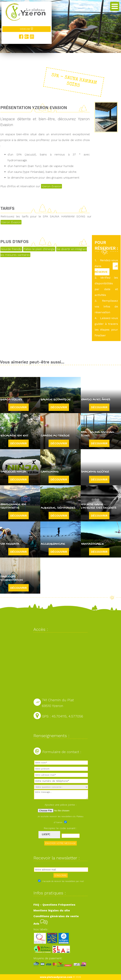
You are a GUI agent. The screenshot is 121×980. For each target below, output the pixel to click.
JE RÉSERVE (106, 269)
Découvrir (19, 407)
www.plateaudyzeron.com (56, 977)
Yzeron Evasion (51, 186)
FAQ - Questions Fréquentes (54, 905)
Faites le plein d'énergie (39, 249)
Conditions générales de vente (56, 916)
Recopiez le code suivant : (60, 828)
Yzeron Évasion (11, 222)
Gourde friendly (11, 249)
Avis (41, 924)
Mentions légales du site (52, 910)
